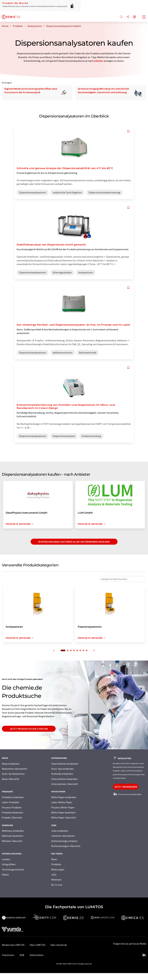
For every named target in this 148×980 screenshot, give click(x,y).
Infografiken (9, 864)
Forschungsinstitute (13, 869)
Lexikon (6, 859)
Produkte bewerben (12, 812)
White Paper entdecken (64, 797)
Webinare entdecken (13, 831)
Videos (5, 875)
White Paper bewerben (63, 812)
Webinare (56, 880)
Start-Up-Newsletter (13, 774)
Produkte (56, 864)
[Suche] (121, 17)
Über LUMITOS (37, 945)
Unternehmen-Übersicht (65, 784)
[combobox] (123, 579)
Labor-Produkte (11, 802)
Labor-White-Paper (62, 802)
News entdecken (11, 764)
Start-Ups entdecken (62, 769)
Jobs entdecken (60, 831)
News (54, 859)
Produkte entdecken (13, 797)
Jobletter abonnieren (63, 836)
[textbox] (123, 579)
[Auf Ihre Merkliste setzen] (128, 131)
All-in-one (57, 885)
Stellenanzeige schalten (64, 841)
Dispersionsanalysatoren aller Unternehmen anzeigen (74, 542)
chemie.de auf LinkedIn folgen (127, 794)
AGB (22, 955)
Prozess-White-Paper (63, 807)
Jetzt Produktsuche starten (29, 729)
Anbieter (98, 61)
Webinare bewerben (13, 836)
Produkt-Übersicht (12, 818)
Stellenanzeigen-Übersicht (66, 846)
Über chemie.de (59, 945)
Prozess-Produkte (12, 807)
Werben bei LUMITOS (13, 945)
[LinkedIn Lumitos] (144, 955)
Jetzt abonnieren (126, 787)
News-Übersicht (11, 779)
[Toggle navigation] (144, 17)
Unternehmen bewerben (64, 779)
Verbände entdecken (62, 774)
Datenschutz (37, 955)
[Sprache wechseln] (134, 17)
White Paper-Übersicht (64, 818)
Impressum (8, 955)
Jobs (54, 875)
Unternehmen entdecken (65, 764)
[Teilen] (128, 17)
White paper (58, 869)
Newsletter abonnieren (14, 769)
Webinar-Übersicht (12, 841)
